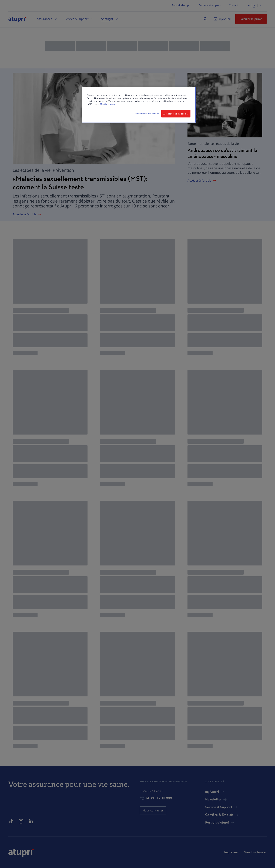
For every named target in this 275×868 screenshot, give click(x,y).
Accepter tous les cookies (176, 114)
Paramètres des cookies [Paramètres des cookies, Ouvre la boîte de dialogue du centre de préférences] (147, 114)
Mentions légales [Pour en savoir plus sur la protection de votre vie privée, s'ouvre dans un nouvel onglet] (108, 104)
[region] (139, 105)
